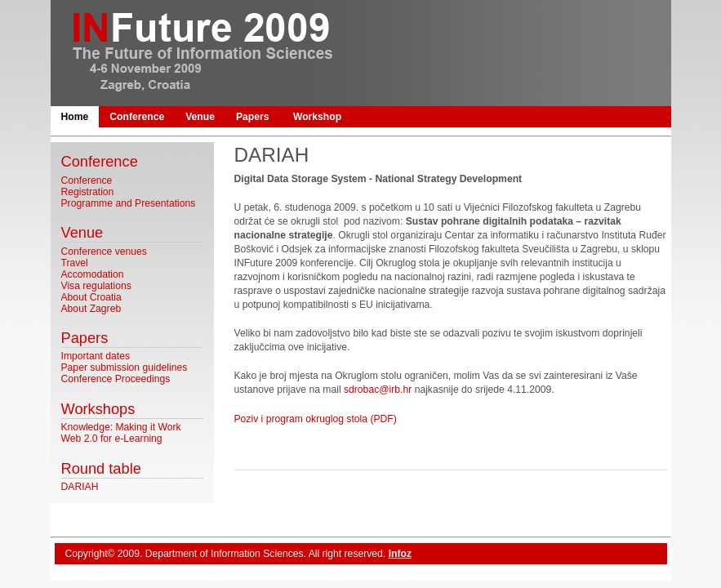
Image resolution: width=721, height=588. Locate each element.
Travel (75, 263)
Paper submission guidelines (125, 367)
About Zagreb (91, 309)
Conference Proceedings (116, 379)
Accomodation (93, 274)
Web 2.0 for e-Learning (112, 439)
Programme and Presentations (129, 203)
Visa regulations (96, 286)
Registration (88, 192)
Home (75, 117)
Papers (253, 117)
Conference (137, 117)
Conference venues (104, 252)
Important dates (96, 356)
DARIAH (80, 487)
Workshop (317, 117)
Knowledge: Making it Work (121, 427)
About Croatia (91, 297)
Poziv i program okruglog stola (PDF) (316, 419)
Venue (200, 117)
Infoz (400, 554)
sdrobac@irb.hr (378, 390)
